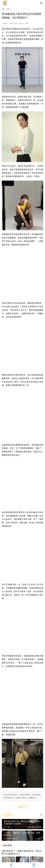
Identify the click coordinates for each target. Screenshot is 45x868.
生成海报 (8, 815)
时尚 (27, 23)
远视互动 (32, 798)
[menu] (41, 3)
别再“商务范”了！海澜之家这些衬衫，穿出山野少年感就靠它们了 (22, 852)
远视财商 (5, 23)
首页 (3, 9)
